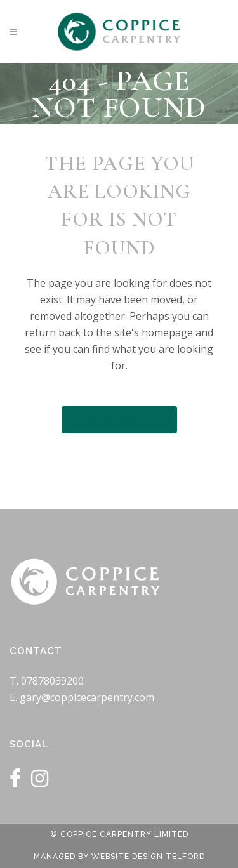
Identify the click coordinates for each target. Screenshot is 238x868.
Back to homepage (119, 419)
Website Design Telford (148, 857)
